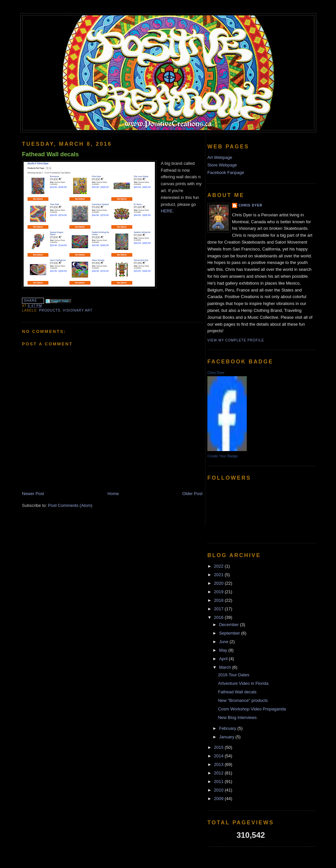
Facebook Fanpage (226, 173)
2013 (219, 764)
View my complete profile (236, 340)
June (224, 642)
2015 (219, 747)
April (224, 659)
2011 (219, 781)
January (227, 737)
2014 (219, 756)
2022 (219, 566)
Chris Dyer (251, 205)
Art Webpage (220, 157)
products (50, 310)
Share (31, 301)
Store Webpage (222, 165)
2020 (219, 583)
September (230, 633)
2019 (219, 592)
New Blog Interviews (237, 717)
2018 (219, 600)
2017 (219, 609)
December (230, 625)
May (224, 650)
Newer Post (33, 494)
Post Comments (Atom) (70, 505)
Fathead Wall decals (50, 154)
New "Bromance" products (243, 700)
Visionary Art (78, 310)
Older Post (192, 494)
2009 (219, 799)
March (226, 667)
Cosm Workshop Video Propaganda (252, 709)
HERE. (167, 211)
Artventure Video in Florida (243, 683)
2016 (219, 617)
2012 (219, 773)
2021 (219, 575)
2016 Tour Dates (233, 675)
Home (113, 494)
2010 (219, 790)
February (228, 728)
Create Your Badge (223, 456)
